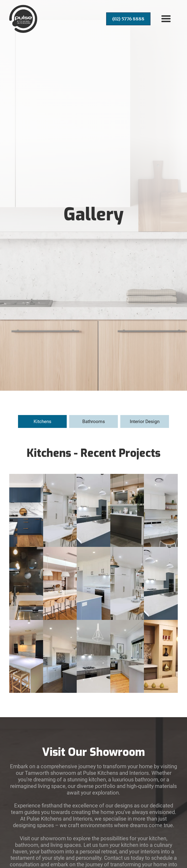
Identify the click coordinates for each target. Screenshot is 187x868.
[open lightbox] (26, 510)
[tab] (42, 421)
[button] (166, 19)
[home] (23, 19)
